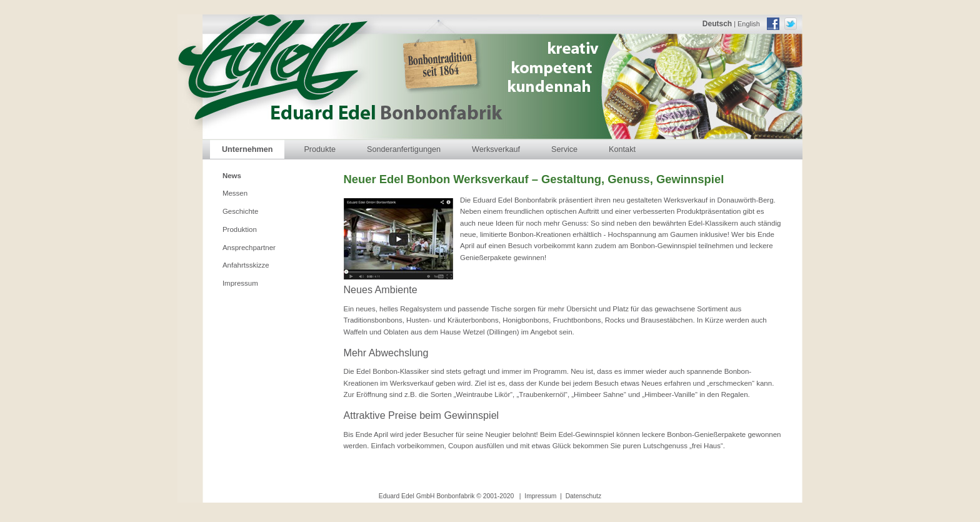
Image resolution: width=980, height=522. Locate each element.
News (232, 176)
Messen (235, 193)
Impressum (240, 283)
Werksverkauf (496, 149)
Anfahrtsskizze (246, 265)
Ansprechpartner (249, 248)
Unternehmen (247, 149)
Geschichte (241, 211)
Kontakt (622, 149)
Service (564, 149)
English (749, 24)
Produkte (320, 149)
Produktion (240, 229)
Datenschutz (584, 496)
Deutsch (717, 24)
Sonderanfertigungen (404, 149)
